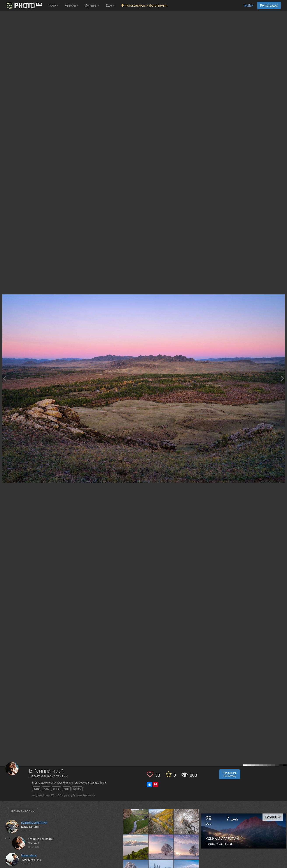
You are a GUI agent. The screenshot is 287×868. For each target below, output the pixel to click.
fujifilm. (77, 789)
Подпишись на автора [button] (230, 774)
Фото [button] (53, 5)
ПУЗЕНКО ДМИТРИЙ (34, 823)
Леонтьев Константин (48, 776)
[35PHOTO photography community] (24, 6)
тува (46, 789)
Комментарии (23, 811)
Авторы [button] (72, 5)
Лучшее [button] (92, 5)
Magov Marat (29, 856)
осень (56, 789)
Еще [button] (110, 5)
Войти (249, 6)
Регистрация (269, 5)
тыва (37, 789)
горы (66, 789)
